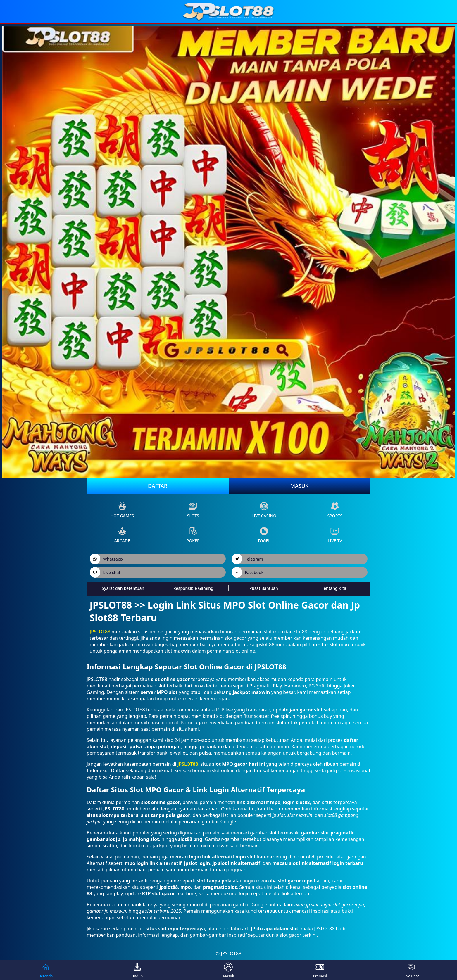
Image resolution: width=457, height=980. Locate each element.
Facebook (248, 572)
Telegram (247, 559)
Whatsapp (106, 559)
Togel (264, 535)
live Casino (264, 510)
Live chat (105, 572)
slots (193, 510)
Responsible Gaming (193, 588)
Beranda (46, 970)
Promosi (320, 970)
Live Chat (411, 970)
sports (335, 510)
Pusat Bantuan (264, 588)
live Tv (335, 535)
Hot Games (122, 510)
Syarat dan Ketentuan (123, 588)
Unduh (137, 970)
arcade (122, 535)
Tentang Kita (334, 588)
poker (193, 535)
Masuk (300, 486)
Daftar (158, 486)
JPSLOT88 (100, 632)
